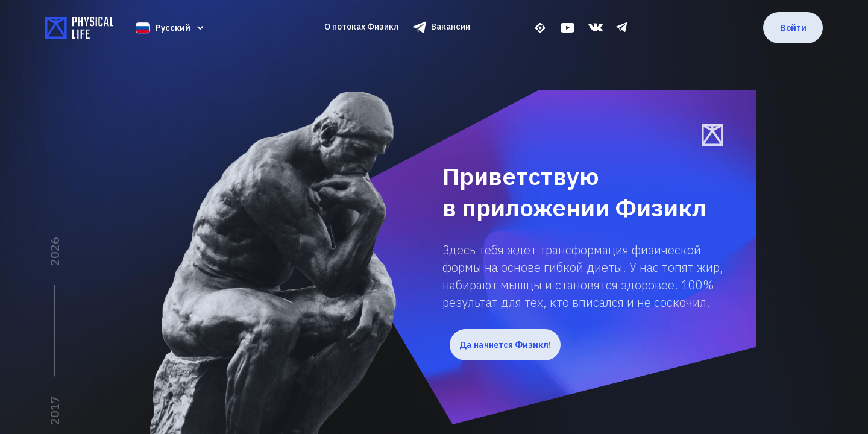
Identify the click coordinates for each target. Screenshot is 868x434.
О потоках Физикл (362, 27)
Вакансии (451, 27)
